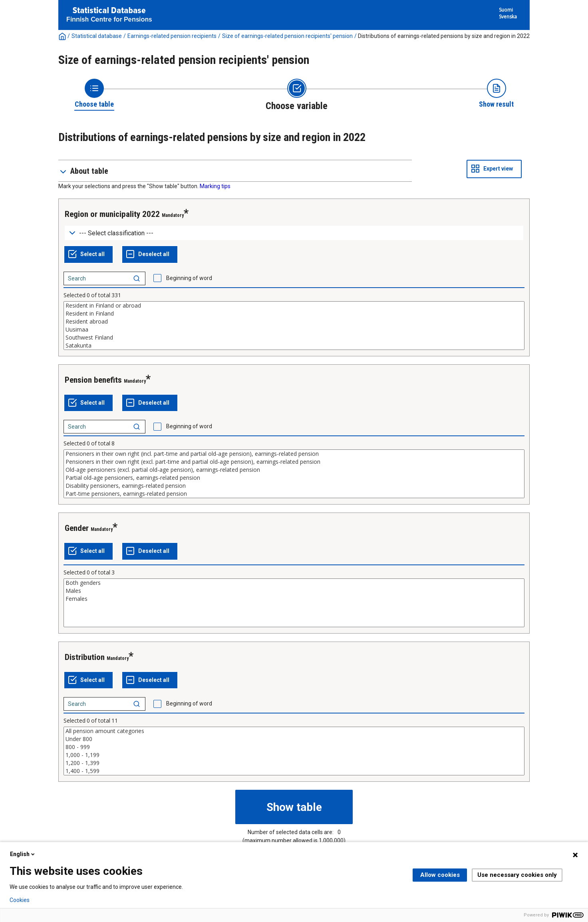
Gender (77, 528)
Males (294, 591)
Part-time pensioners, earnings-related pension (294, 494)
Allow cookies (440, 875)
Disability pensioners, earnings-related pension (294, 486)
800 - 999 (294, 747)
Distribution (85, 657)
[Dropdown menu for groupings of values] (294, 233)
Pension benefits (93, 380)
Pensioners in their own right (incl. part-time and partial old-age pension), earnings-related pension (294, 454)
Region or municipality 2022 (112, 214)
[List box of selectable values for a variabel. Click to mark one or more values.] (294, 326)
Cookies (20, 900)
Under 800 (294, 739)
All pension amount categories (294, 731)
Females (294, 599)
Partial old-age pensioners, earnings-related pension (294, 478)
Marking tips (215, 186)
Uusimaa (294, 330)
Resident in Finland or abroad (294, 306)
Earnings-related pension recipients (172, 36)
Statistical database (97, 36)
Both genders (294, 583)
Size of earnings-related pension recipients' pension (287, 36)
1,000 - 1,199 (294, 755)
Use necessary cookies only (517, 875)
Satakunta (294, 346)
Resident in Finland (294, 314)
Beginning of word (189, 278)
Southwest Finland (294, 338)
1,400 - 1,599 (294, 771)
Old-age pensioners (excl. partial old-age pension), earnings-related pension (294, 470)
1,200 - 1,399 (294, 763)
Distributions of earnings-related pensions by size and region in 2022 (444, 36)
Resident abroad (294, 322)
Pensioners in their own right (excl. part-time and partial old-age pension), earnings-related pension (294, 462)
